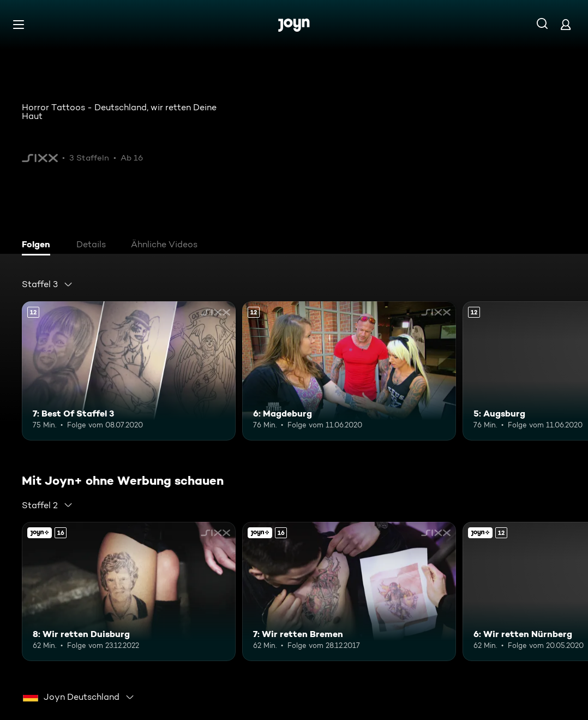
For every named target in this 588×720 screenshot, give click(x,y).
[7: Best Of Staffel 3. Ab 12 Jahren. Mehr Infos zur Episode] (129, 371)
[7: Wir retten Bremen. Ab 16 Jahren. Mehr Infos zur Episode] (349, 591)
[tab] (39, 246)
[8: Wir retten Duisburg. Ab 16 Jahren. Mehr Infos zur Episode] (129, 591)
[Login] (566, 24)
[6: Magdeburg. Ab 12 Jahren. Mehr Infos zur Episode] (349, 371)
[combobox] (47, 284)
